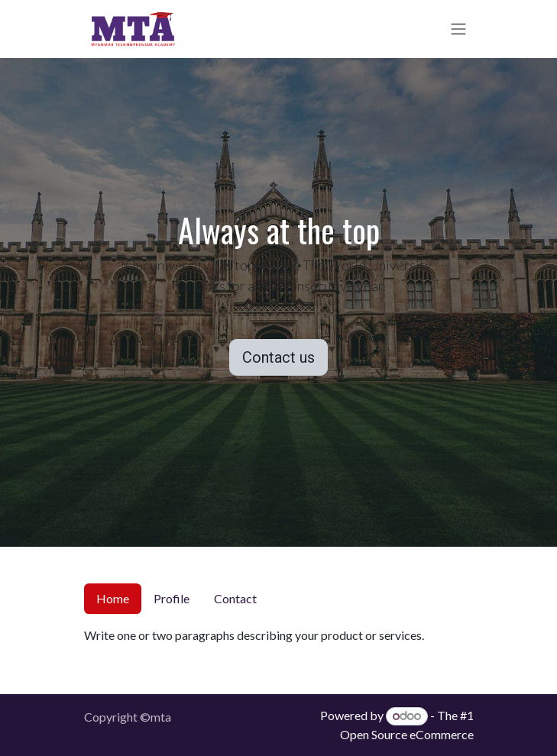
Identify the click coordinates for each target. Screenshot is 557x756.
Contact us (278, 357)
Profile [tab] (172, 598)
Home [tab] (113, 598)
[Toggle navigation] (458, 29)
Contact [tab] (235, 598)
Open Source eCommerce (407, 734)
